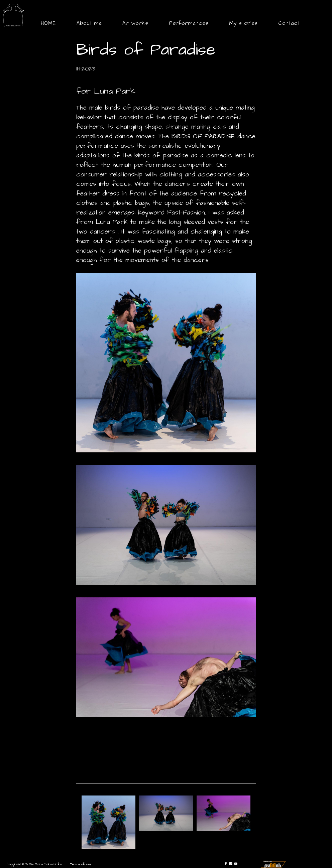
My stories (243, 23)
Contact (289, 23)
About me (89, 23)
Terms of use (81, 864)
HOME (48, 23)
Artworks (135, 23)
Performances (189, 23)
